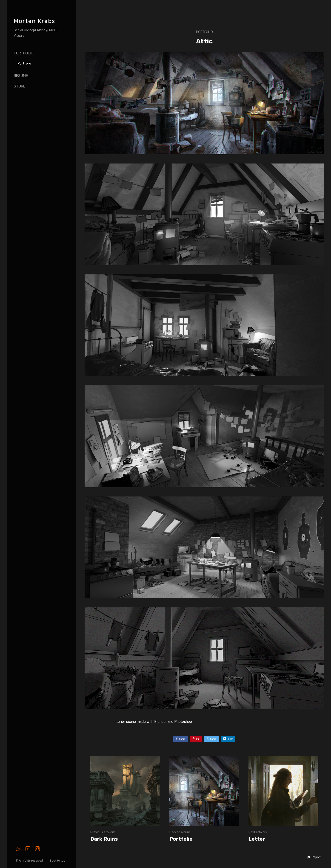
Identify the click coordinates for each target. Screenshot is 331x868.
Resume (21, 76)
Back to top (58, 861)
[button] (314, 857)
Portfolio (24, 53)
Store (20, 86)
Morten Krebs (34, 21)
